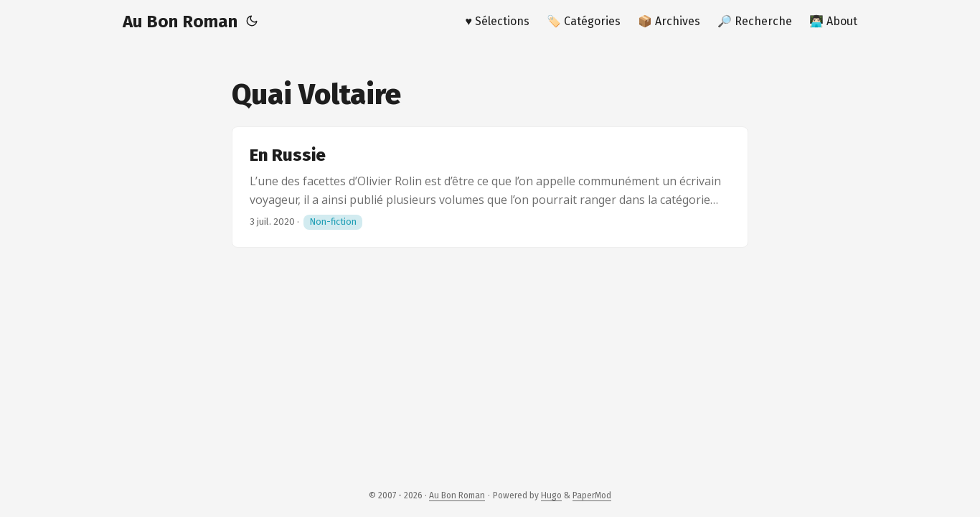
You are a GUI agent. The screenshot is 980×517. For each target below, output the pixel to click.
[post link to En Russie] (490, 187)
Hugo (551, 495)
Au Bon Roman (180, 22)
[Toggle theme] (252, 22)
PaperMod (592, 495)
